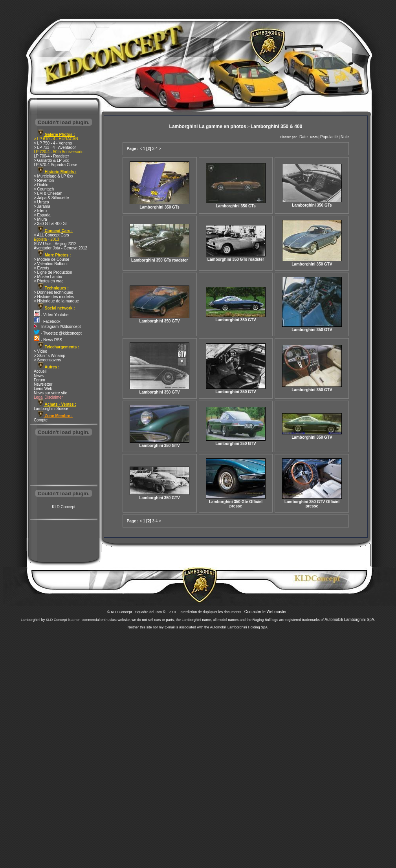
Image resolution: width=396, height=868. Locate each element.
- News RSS (48, 340)
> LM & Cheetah (48, 193)
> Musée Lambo (48, 277)
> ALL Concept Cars (51, 235)
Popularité (329, 137)
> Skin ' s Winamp (49, 356)
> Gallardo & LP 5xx (51, 160)
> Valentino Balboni (51, 264)
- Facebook (47, 321)
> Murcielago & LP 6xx (53, 176)
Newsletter (43, 384)
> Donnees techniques (53, 292)
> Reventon (44, 180)
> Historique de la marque (56, 301)
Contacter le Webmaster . (267, 612)
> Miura (40, 219)
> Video (40, 351)
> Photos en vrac (49, 281)
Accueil (40, 371)
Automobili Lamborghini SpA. (350, 620)
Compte (41, 420)
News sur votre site (50, 393)
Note (345, 137)
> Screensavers (48, 360)
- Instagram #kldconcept (57, 327)
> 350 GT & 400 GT (51, 224)
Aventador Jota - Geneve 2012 (60, 248)
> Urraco (41, 202)
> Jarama (42, 206)
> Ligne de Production (53, 272)
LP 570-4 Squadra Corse (55, 165)
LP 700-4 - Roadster (51, 156)
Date (303, 137)
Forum (39, 380)
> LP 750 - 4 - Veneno (53, 143)
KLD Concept (63, 507)
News (39, 376)
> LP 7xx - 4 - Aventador (55, 147)
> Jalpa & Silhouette (51, 198)
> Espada (42, 215)
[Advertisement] (64, 461)
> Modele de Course (51, 259)
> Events (41, 268)
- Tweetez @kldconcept (58, 333)
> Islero (40, 211)
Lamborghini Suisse (51, 409)
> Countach (44, 189)
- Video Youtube (51, 315)
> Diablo (41, 185)
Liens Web (43, 389)
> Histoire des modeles (54, 297)
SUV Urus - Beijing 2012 (55, 244)
